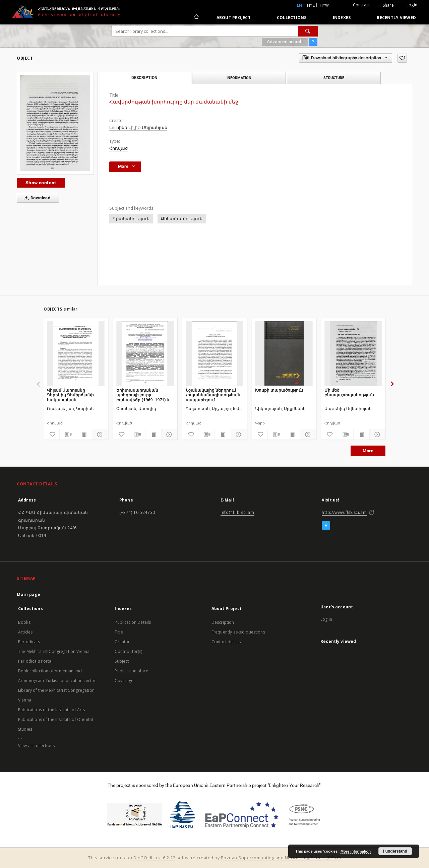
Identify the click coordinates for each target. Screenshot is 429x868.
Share (388, 5)
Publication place (131, 671)
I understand (395, 851)
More (368, 451)
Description (223, 622)
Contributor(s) (128, 651)
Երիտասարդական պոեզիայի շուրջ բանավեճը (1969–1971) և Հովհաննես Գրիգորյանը (143, 395)
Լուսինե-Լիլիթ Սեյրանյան (138, 127)
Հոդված (118, 148)
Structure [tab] (334, 78)
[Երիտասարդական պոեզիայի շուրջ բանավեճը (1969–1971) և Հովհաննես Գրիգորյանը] (145, 353)
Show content (41, 183)
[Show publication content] (84, 435)
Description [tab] (144, 78)
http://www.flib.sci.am (344, 512)
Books (24, 622)
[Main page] (196, 17)
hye (311, 5)
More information (356, 851)
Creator (122, 642)
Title (119, 632)
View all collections (36, 746)
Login (412, 5)
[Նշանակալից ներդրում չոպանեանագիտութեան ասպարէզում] (214, 353)
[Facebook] (326, 526)
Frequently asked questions (238, 632)
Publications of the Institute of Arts (52, 710)
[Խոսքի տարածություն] (284, 353)
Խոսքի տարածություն (279, 390)
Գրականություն (131, 219)
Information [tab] (239, 78)
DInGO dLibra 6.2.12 (155, 858)
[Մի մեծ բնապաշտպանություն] (353, 353)
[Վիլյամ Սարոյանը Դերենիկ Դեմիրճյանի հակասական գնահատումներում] (76, 353)
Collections (292, 18)
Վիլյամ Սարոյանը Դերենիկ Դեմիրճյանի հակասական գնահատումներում (70, 395)
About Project (234, 18)
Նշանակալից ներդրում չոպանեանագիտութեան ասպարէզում (213, 395)
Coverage (124, 681)
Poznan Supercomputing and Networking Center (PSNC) (281, 858)
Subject (122, 661)
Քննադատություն (182, 219)
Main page (29, 594)
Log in (326, 619)
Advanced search (285, 42)
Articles (25, 632)
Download (36, 198)
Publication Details (133, 622)
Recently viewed (396, 18)
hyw (324, 5)
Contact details (226, 642)
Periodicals (29, 642)
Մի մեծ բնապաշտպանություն (349, 392)
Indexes (342, 18)
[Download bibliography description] (68, 435)
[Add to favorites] (402, 58)
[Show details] (99, 435)
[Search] (308, 31)
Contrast (361, 5)
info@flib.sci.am (237, 512)
